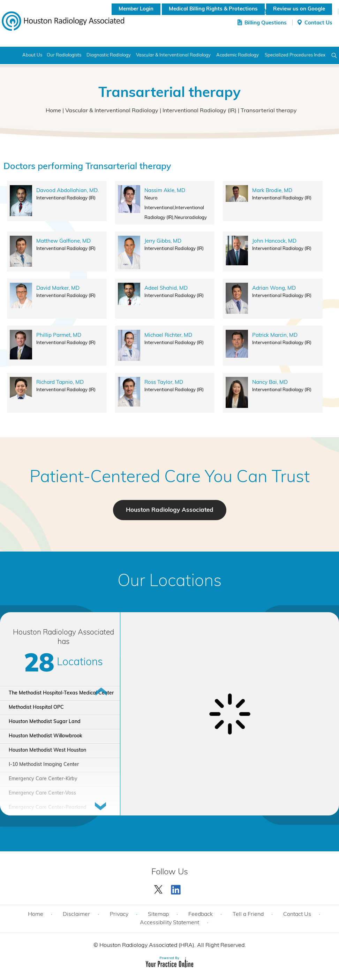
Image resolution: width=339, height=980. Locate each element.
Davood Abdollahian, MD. (67, 191)
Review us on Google (299, 9)
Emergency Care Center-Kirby (43, 779)
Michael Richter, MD (168, 336)
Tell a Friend (248, 914)
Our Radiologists (64, 55)
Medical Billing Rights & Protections (213, 9)
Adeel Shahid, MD (166, 288)
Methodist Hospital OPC (36, 708)
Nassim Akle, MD (165, 191)
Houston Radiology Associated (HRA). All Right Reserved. (172, 945)
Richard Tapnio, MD (60, 383)
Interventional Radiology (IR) (199, 111)
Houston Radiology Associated (170, 510)
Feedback (201, 914)
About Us (32, 55)
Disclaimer (76, 914)
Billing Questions (266, 23)
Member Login (136, 9)
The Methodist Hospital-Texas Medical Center (61, 693)
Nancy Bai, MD (270, 383)
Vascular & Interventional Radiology (112, 111)
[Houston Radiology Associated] (63, 21)
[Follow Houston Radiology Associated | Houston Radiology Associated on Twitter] (159, 888)
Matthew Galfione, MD (63, 241)
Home (10, 55)
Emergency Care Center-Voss (42, 793)
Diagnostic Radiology (109, 55)
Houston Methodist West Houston (47, 750)
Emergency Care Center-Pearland (48, 808)
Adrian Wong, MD (274, 288)
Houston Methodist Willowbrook (45, 736)
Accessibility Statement (169, 923)
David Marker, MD (58, 288)
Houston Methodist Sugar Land (45, 722)
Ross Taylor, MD (164, 383)
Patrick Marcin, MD (275, 336)
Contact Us (318, 23)
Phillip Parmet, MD (59, 336)
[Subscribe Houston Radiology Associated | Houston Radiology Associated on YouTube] (177, 888)
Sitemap (158, 914)
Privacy (119, 914)
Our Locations (170, 582)
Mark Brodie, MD (272, 191)
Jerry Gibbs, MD (163, 241)
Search (334, 55)
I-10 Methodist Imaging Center (44, 765)
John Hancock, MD (274, 241)
